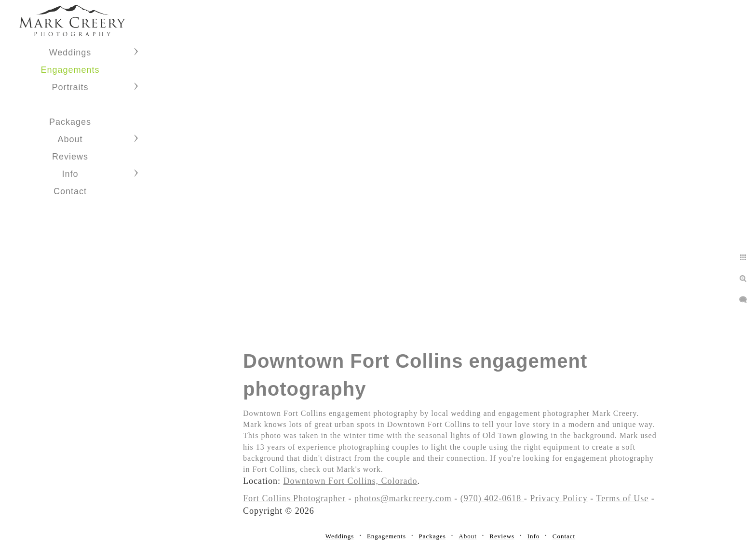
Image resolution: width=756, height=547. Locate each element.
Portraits (70, 87)
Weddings (70, 53)
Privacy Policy (559, 498)
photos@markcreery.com (403, 498)
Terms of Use (623, 498)
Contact (70, 191)
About (70, 139)
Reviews (70, 157)
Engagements (70, 70)
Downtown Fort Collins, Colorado (350, 481)
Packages (70, 122)
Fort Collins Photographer (294, 498)
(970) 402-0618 (492, 498)
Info (70, 174)
